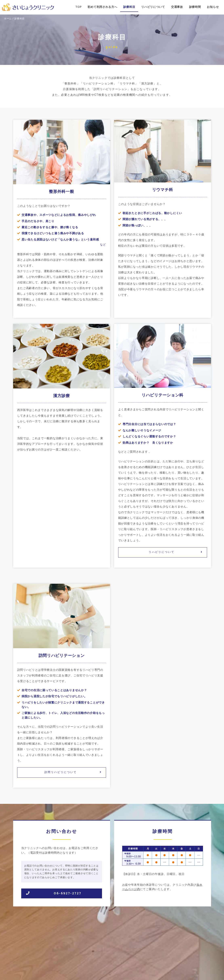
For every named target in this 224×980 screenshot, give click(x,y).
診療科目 (129, 7)
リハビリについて (153, 7)
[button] (163, 552)
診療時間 (195, 7)
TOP (78, 7)
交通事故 (177, 7)
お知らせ (213, 7)
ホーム (8, 18)
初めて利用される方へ (102, 7)
